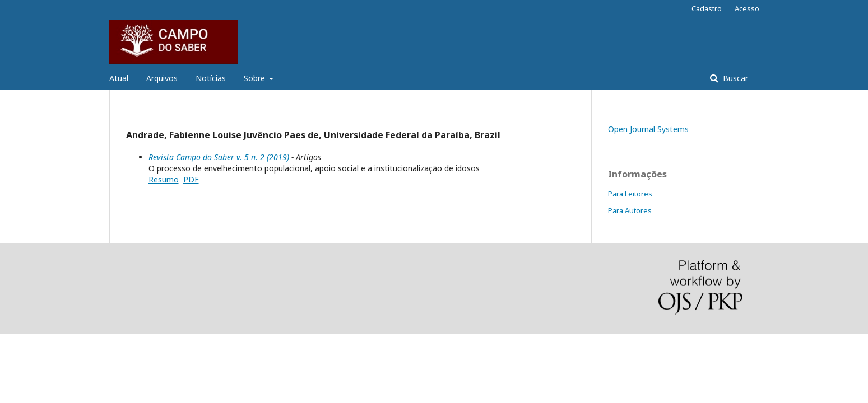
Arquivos (162, 78)
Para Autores (630, 210)
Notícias (211, 78)
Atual (119, 78)
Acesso (747, 8)
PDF (191, 179)
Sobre (256, 78)
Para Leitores (630, 194)
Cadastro (707, 8)
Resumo (164, 179)
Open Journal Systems (648, 129)
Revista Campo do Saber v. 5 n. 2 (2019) (219, 157)
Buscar (734, 78)
